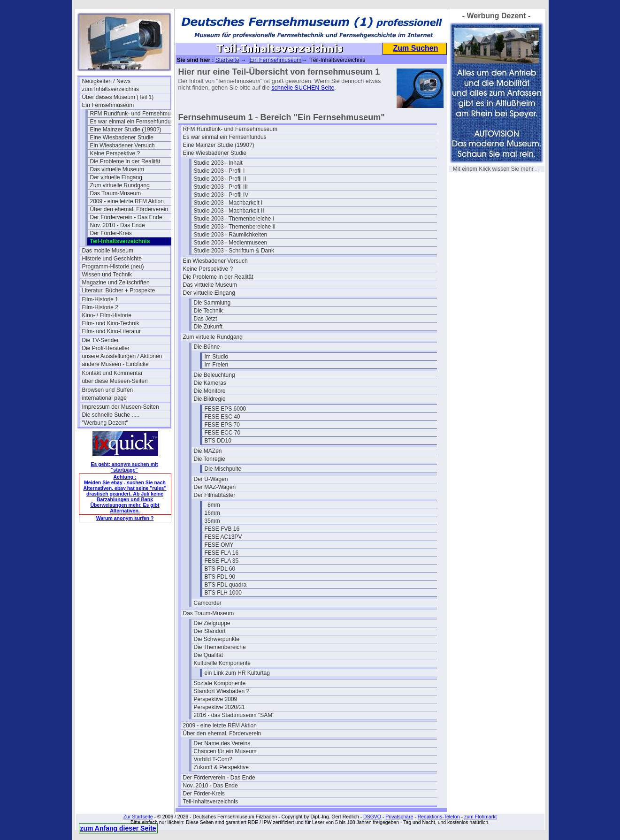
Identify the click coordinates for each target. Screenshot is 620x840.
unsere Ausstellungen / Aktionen (122, 356)
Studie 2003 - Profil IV (221, 195)
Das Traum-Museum (116, 193)
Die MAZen (208, 451)
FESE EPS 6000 (226, 409)
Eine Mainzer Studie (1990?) (126, 130)
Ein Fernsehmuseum (108, 105)
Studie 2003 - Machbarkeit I (228, 203)
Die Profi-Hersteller (106, 348)
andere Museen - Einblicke (115, 364)
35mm (212, 521)
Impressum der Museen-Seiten (121, 407)
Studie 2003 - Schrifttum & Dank (234, 251)
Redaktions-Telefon (439, 817)
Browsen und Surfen (108, 390)
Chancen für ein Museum (225, 751)
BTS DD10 (218, 441)
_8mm (212, 505)
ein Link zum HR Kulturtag (237, 673)
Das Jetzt (206, 319)
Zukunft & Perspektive (221, 767)
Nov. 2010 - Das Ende (118, 225)
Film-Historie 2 (100, 307)
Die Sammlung (212, 303)
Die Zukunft (208, 327)
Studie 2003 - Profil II (220, 179)
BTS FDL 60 (220, 569)
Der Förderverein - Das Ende (126, 217)
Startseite (227, 60)
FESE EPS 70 (222, 425)
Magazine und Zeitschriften (116, 283)
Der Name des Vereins (222, 743)
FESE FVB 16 (222, 529)
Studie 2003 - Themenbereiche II (235, 227)
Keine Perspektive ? (115, 153)
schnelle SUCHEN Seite (303, 88)
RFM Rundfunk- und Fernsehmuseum (134, 114)
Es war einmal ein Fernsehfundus (132, 122)
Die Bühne (207, 347)
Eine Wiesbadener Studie (122, 137)
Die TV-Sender (101, 340)
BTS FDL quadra (226, 585)
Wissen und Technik (107, 275)
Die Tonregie (210, 459)
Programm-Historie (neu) (113, 267)
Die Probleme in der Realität (125, 161)
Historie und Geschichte (112, 259)
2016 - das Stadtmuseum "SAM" (234, 715)
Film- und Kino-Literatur (111, 331)
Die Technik (208, 311)
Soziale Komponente (220, 683)
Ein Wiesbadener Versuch (122, 145)
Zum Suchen (415, 48)
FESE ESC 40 (222, 417)
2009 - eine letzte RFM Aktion (127, 201)
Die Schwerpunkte (217, 639)
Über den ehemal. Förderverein (129, 209)
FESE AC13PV (223, 537)
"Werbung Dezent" (105, 423)
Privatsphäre (399, 817)
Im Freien (217, 365)
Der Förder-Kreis (111, 233)
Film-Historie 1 (100, 299)
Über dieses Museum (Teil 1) (118, 97)
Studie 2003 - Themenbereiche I (234, 219)
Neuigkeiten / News (106, 81)
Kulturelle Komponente (222, 663)
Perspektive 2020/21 (219, 707)
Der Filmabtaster (215, 495)
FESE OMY (219, 545)
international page (104, 398)
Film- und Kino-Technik (111, 323)
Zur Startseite (138, 817)
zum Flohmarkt (480, 817)
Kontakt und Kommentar (112, 373)
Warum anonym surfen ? (125, 518)
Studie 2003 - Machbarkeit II (229, 211)
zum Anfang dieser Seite (118, 828)
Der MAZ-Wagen (215, 487)
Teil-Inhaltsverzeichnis (210, 802)
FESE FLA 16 (222, 553)
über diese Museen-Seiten (115, 381)
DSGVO (372, 817)
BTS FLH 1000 (223, 593)
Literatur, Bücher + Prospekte (119, 290)
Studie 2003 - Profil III (221, 187)
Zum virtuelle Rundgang (120, 185)
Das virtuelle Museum (117, 169)
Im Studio (217, 357)
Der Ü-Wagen (211, 479)
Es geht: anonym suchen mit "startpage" (125, 467)
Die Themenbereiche (220, 647)
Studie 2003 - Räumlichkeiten (231, 235)
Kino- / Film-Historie (107, 315)
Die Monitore (210, 391)
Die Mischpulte (223, 469)
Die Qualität (209, 655)
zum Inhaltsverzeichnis (111, 89)
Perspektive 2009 (216, 699)
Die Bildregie (210, 399)
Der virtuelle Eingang (116, 177)
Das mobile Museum (108, 251)
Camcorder (208, 603)
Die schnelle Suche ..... (111, 415)
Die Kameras (210, 383)
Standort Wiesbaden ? (222, 691)
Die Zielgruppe (212, 623)
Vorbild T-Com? (213, 759)
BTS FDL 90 (220, 577)
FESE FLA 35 (222, 561)
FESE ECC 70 (223, 433)
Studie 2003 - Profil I (219, 171)
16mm (212, 513)
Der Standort (210, 631)
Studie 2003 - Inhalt (218, 163)
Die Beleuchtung (214, 375)
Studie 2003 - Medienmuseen (231, 243)
